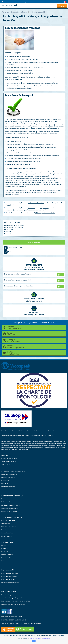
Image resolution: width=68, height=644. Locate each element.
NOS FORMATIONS (7, 542)
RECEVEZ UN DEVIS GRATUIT (34, 299)
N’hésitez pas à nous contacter (45, 213)
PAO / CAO (5, 551)
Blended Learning (6, 536)
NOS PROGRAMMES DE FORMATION (13, 567)
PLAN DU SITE (19, 623)
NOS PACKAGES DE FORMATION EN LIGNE (14, 620)
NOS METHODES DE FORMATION (12, 517)
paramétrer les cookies (44, 638)
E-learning (4, 530)
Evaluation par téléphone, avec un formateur (18, 286)
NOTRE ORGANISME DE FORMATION (13, 471)
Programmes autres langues (10, 573)
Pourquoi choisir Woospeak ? (14, 227)
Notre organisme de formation (19, 12)
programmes (44, 208)
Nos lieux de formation (8, 487)
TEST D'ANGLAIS (6, 623)
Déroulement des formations (10, 499)
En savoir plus (33, 638)
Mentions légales (36, 623)
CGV (26, 623)
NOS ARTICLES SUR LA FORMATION (12, 617)
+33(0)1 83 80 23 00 (13, 248)
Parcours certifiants (7, 555)
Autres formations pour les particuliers (12, 598)
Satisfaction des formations (10, 508)
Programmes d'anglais (8, 570)
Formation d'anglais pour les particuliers (13, 595)
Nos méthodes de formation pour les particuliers (16, 601)
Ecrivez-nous (10, 252)
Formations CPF (6, 558)
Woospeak (9, 5)
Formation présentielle (8, 520)
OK (34, 641)
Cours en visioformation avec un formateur (18, 274)
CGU (29, 623)
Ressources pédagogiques (9, 511)
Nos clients (8, 232)
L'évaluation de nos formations (10, 505)
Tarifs (3, 561)
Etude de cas (8, 230)
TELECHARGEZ (34, 313)
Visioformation (6, 524)
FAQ (13, 623)
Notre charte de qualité (38, 12)
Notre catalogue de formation (10, 583)
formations (32, 208)
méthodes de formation (36, 203)
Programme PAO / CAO (8, 579)
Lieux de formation (10, 234)
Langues (4, 545)
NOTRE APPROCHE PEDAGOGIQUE (12, 496)
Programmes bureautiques (9, 576)
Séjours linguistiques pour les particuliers (13, 604)
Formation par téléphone (9, 527)
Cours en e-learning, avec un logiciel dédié (18, 280)
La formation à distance (8, 502)
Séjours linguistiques (7, 533)
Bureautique (5, 548)
